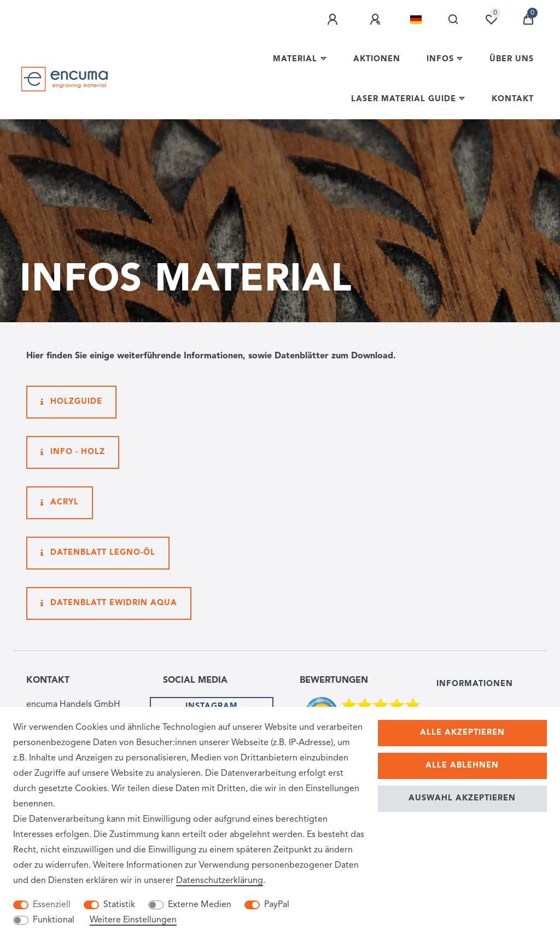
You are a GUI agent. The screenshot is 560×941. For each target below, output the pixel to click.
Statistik (119, 905)
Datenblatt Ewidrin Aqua (109, 603)
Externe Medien (200, 905)
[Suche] (454, 20)
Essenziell (52, 905)
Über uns (512, 59)
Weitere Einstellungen (133, 920)
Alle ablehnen (462, 766)
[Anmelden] (334, 20)
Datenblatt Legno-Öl (98, 553)
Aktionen (377, 59)
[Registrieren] (377, 20)
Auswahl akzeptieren (462, 798)
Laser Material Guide (404, 99)
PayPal (277, 905)
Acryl (60, 503)
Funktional (54, 920)
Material (295, 59)
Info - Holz (73, 452)
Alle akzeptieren (462, 733)
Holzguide (71, 402)
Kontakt (513, 99)
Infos (440, 59)
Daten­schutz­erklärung (220, 881)
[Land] (416, 20)
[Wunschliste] (491, 20)
